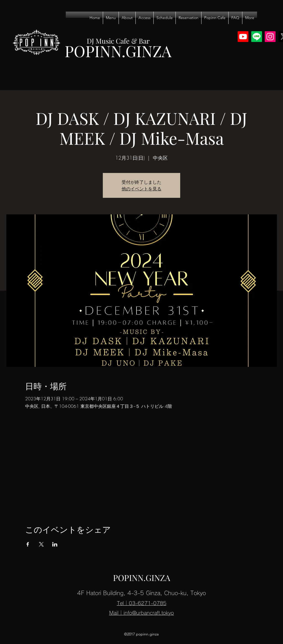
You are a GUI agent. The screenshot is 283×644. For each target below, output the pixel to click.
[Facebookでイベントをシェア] (28, 544)
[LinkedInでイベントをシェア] (55, 544)
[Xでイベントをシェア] (41, 544)
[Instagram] (270, 37)
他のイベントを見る (141, 189)
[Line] (257, 37)
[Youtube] (243, 37)
